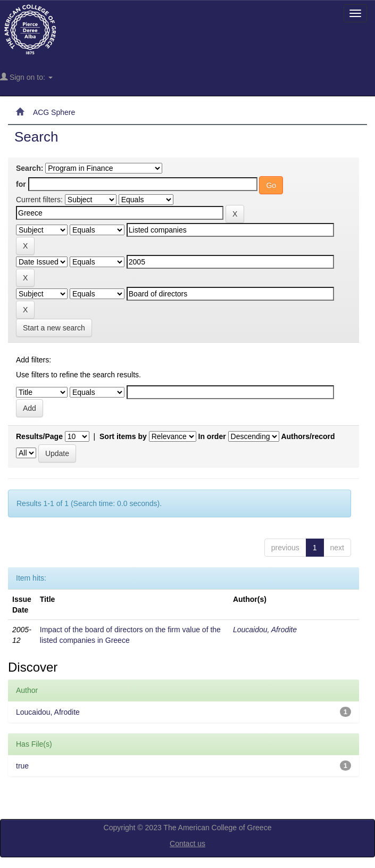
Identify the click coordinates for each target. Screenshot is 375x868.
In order (212, 436)
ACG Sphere (54, 112)
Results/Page (39, 436)
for (21, 184)
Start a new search (54, 328)
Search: (30, 168)
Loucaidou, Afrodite (265, 630)
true (22, 766)
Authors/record (308, 436)
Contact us (187, 844)
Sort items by (123, 436)
